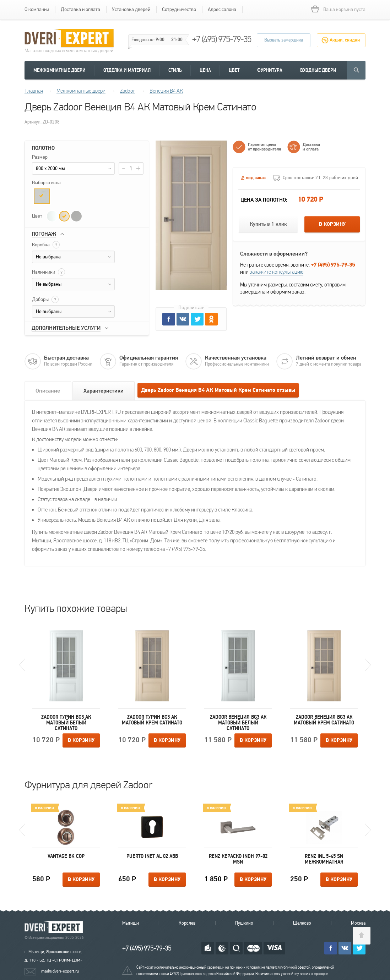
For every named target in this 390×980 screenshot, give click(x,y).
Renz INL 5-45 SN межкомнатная (324, 859)
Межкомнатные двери (59, 70)
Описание (48, 391)
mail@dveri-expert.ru (60, 971)
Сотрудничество (179, 9)
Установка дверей (131, 9)
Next (368, 665)
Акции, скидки (345, 40)
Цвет (234, 70)
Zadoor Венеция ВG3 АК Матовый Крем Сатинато (324, 720)
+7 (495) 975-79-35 (222, 39)
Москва (358, 923)
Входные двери (318, 70)
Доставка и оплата (80, 9)
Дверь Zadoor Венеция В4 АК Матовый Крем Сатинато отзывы (218, 390)
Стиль (175, 70)
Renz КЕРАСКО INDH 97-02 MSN (238, 859)
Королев (187, 923)
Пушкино (244, 923)
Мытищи (131, 923)
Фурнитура (270, 70)
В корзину (332, 224)
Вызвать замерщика (284, 40)
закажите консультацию (277, 272)
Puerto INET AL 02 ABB (152, 856)
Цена (205, 70)
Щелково (302, 923)
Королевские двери (55, 927)
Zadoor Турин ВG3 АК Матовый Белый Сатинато (66, 723)
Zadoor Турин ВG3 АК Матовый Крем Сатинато (152, 720)
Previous (22, 665)
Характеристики (104, 391)
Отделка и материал (127, 70)
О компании (37, 9)
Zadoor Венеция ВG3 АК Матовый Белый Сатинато (238, 723)
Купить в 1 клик (268, 224)
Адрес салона (222, 9)
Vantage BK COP (66, 856)
